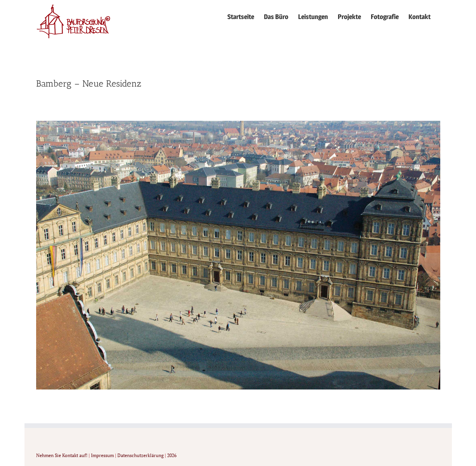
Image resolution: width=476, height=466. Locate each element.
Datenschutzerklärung (140, 455)
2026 (172, 455)
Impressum (102, 455)
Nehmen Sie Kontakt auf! (62, 455)
